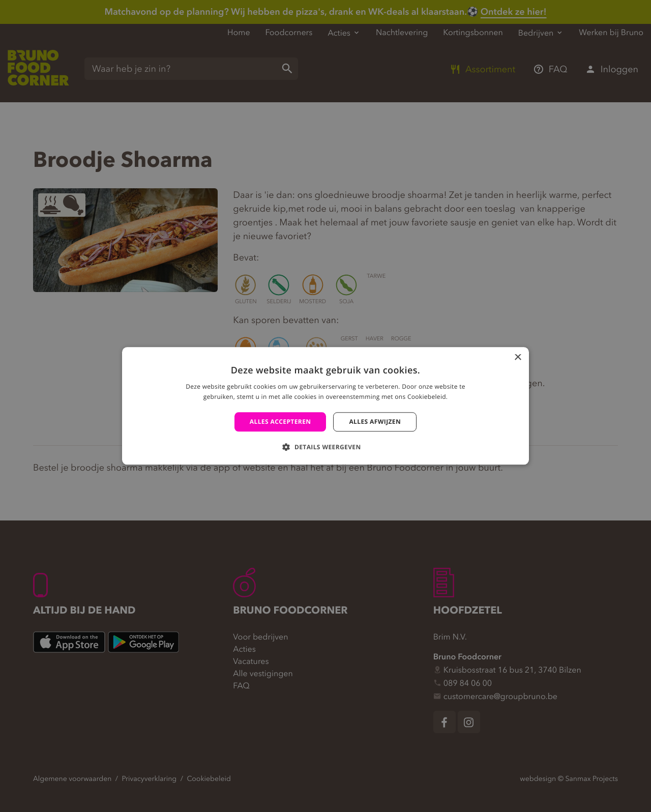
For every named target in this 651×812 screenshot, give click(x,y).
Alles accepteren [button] (280, 422)
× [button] (517, 358)
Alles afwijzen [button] (375, 422)
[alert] (325, 406)
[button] (325, 447)
